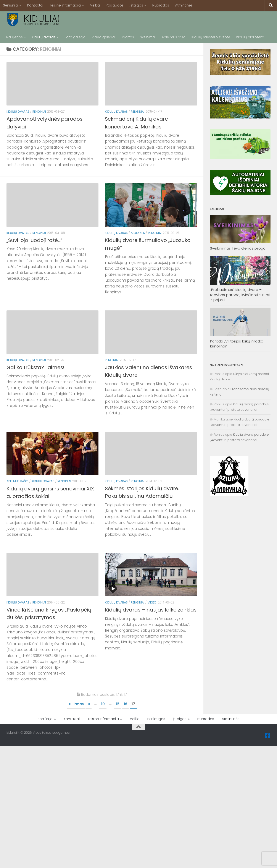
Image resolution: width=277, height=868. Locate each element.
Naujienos (14, 37)
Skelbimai (148, 37)
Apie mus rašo (174, 37)
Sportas (127, 37)
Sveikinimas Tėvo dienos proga (238, 248)
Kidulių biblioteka (250, 37)
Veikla (95, 5)
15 (118, 704)
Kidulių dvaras (44, 37)
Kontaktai (35, 5)
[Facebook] (267, 735)
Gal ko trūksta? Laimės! (36, 367)
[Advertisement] (192, 21)
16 (126, 704)
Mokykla (138, 233)
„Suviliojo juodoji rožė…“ (35, 240)
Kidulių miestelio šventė (211, 37)
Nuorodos (161, 5)
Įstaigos (136, 5)
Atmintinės (184, 5)
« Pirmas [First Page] (76, 704)
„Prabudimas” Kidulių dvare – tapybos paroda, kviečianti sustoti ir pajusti (240, 295)
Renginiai (39, 112)
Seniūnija (10, 5)
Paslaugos (115, 5)
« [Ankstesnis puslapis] (89, 704)
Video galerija (103, 37)
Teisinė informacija (65, 5)
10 (103, 704)
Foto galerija (75, 37)
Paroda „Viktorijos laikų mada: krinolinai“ (236, 344)
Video (152, 602)
